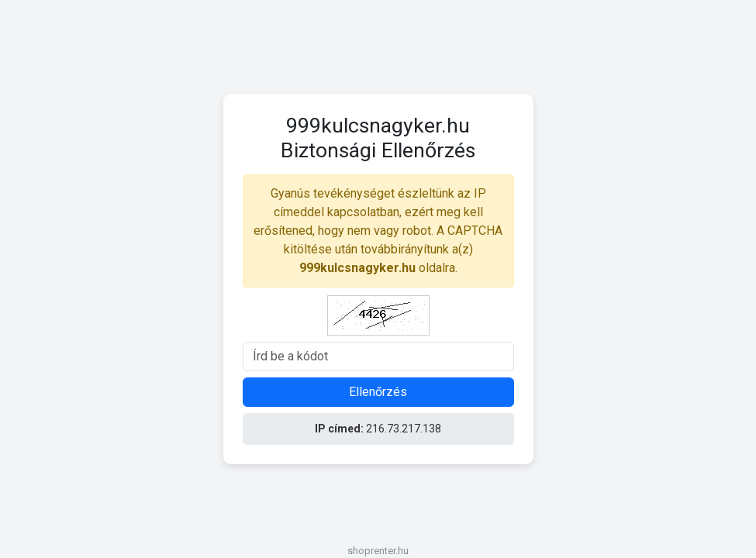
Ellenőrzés (378, 392)
